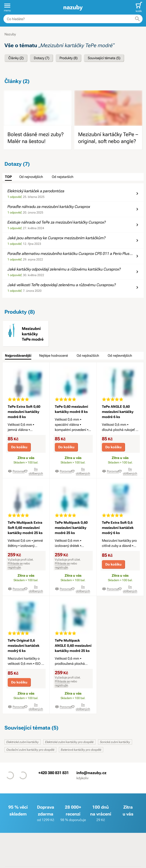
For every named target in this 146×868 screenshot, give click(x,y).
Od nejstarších (63, 177)
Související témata (104, 58)
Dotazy (42, 58)
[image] (38, 108)
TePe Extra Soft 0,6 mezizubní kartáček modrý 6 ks (118, 528)
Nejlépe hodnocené (54, 356)
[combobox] (73, 19)
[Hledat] (137, 19)
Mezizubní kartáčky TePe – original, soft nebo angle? (108, 138)
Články (16, 58)
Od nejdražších (88, 356)
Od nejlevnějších (120, 356)
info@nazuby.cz (91, 772)
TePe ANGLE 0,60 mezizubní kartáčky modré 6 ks (118, 412)
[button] (7, 7)
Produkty (69, 58)
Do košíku (19, 447)
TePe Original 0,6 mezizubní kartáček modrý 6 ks (24, 646)
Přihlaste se (15, 563)
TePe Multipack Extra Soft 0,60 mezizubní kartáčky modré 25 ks (25, 528)
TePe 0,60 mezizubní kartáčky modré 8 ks (71, 409)
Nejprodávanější (18, 356)
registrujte (14, 567)
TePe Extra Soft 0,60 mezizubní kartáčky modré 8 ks (24, 412)
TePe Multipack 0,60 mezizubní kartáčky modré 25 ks (71, 528)
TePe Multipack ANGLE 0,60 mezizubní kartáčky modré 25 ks (73, 646)
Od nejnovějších (31, 177)
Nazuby (10, 34)
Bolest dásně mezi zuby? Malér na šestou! (36, 138)
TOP (8, 177)
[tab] (8, 177)
